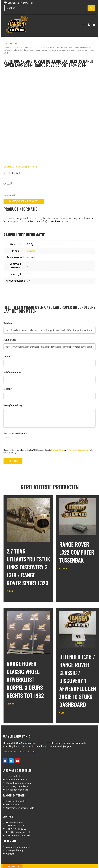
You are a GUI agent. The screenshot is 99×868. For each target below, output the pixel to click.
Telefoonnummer (12, 372)
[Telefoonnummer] (50, 379)
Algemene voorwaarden (78, 450)
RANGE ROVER (16, 48)
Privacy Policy (58, 450)
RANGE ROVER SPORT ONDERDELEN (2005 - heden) (46, 48)
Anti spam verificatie (15, 434)
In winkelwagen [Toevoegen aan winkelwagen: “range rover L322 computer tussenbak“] (71, 576)
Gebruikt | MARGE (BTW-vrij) (20, 167)
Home (6, 48)
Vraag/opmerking (14, 405)
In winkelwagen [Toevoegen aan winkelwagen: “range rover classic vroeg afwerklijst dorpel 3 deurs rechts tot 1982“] (18, 711)
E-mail (8, 389)
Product (8, 323)
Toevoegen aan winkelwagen (24, 201)
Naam (8, 356)
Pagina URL (10, 340)
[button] (84, 25)
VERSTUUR (13, 461)
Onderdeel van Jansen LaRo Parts (19, 752)
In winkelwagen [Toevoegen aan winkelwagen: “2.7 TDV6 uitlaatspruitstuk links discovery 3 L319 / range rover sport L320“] (18, 599)
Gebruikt (32, 251)
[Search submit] (91, 8)
